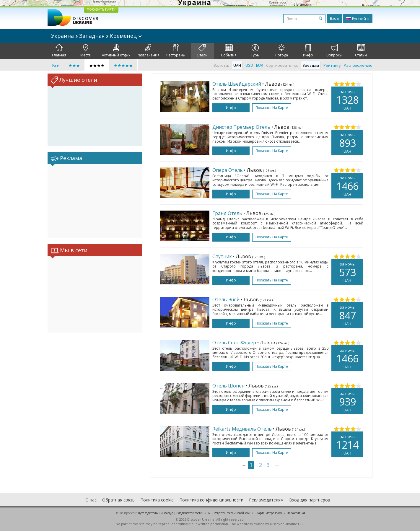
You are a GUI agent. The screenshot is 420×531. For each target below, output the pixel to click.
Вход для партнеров (310, 500)
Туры (255, 51)
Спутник (222, 256)
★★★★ (97, 65)
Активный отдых (116, 51)
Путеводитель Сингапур (156, 513)
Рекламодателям (266, 500)
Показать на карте (272, 108)
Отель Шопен (228, 386)
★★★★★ (123, 65)
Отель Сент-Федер (234, 343)
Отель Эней (226, 299)
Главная (59, 51)
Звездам (311, 65)
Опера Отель (228, 170)
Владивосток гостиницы (193, 513)
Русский (358, 19)
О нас (91, 500)
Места (86, 51)
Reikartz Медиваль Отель (242, 429)
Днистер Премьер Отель (241, 127)
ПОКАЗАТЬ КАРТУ (101, 9)
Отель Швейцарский (237, 84)
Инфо (308, 51)
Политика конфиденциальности (211, 500)
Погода (282, 51)
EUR (260, 65)
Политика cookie (157, 500)
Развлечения (148, 51)
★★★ (74, 65)
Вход (334, 18)
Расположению (358, 65)
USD (249, 65)
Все (56, 65)
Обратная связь (118, 500)
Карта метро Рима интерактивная (281, 513)
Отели (202, 51)
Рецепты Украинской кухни (234, 513)
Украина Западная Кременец (96, 36)
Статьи (361, 51)
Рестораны (176, 51)
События (229, 51)
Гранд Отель (227, 213)
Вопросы (334, 51)
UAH (237, 65)
